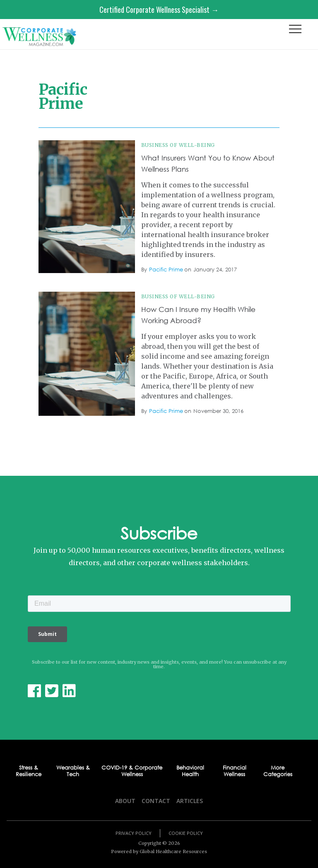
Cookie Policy (186, 833)
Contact (156, 801)
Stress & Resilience (29, 771)
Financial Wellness (235, 771)
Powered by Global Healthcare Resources (159, 851)
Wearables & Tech (73, 771)
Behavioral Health (190, 771)
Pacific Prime (166, 270)
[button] (295, 31)
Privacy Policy (134, 833)
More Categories (278, 771)
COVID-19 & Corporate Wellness (132, 771)
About (125, 801)
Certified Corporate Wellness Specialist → (159, 10)
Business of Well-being (178, 145)
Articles (190, 801)
